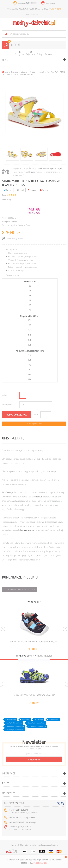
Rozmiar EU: (7, 405)
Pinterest (44, 190)
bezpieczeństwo (28, 530)
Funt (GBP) (45, 9)
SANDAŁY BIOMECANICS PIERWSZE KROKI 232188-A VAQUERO (34, 642)
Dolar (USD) (24, 9)
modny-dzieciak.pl (10, 72)
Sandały (42, 72)
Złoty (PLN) (56, 9)
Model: (5, 218)
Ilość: (36, 415)
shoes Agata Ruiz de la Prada (38, 726)
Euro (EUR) (35, 9)
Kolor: (4, 395)
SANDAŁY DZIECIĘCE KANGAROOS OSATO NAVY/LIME (34, 695)
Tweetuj (8, 190)
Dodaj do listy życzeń (15, 238)
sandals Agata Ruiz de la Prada (15, 730)
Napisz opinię (6, 200)
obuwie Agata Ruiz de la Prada (36, 723)
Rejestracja (31, 53)
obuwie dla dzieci (54, 720)
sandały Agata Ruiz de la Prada (15, 726)
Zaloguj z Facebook (45, 52)
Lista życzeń (50, 3)
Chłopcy (33, 72)
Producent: (6, 225)
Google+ (32, 190)
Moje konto (9, 793)
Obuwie (24, 72)
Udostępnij (20, 190)
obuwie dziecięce (11, 720)
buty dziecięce (39, 720)
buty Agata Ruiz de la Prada (14, 723)
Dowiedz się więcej (40, 863)
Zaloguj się (20, 53)
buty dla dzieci (26, 720)
